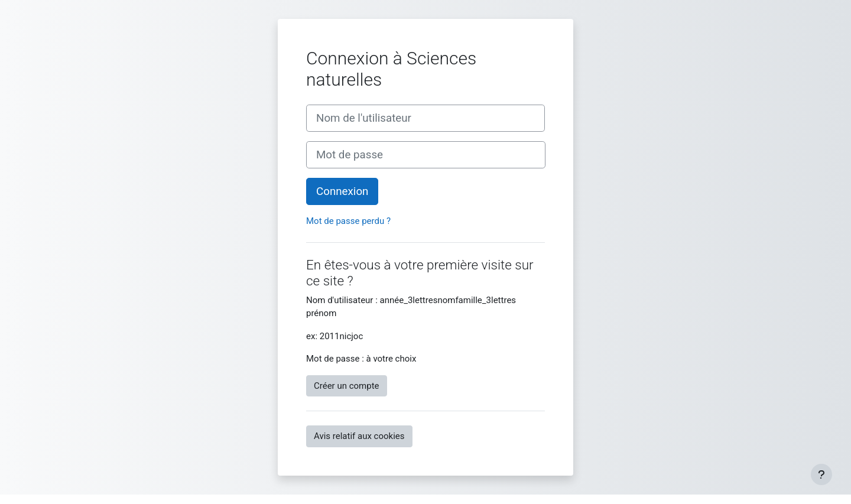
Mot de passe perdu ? (348, 221)
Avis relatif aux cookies (359, 436)
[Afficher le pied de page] (821, 474)
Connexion (342, 191)
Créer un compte (347, 386)
